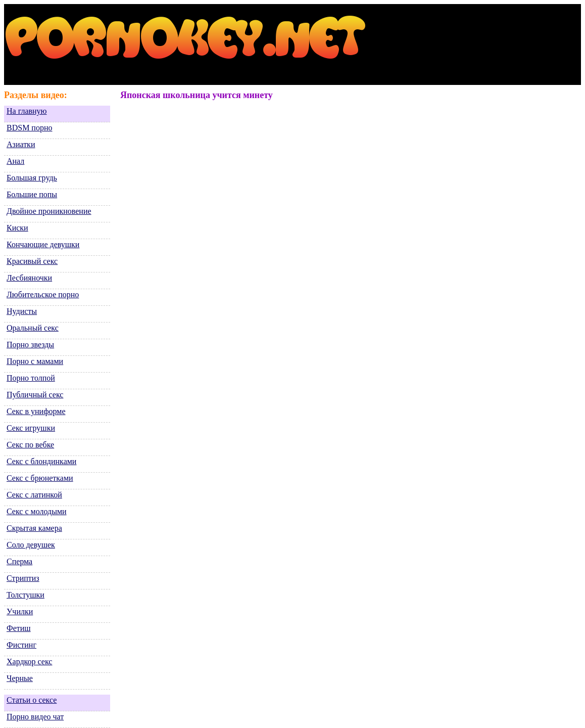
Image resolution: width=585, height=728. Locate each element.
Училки (20, 611)
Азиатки (21, 144)
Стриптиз (23, 578)
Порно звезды (30, 345)
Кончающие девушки (43, 244)
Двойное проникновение (49, 211)
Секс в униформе (36, 411)
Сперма (19, 561)
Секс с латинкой (34, 495)
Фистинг (21, 645)
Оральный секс (33, 328)
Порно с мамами (35, 361)
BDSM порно (29, 128)
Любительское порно (43, 294)
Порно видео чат (35, 717)
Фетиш (19, 628)
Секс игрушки (31, 428)
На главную (27, 111)
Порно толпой (31, 378)
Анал (15, 161)
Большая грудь (32, 178)
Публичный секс (35, 395)
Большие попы (32, 194)
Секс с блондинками (41, 461)
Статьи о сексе (32, 700)
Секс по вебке (30, 445)
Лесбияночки (29, 278)
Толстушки (26, 595)
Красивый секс (32, 261)
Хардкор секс (29, 662)
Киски (17, 228)
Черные (20, 678)
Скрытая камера (34, 528)
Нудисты (22, 311)
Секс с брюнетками (40, 478)
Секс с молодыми (37, 511)
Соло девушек (31, 545)
